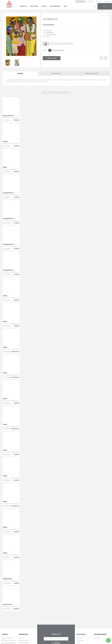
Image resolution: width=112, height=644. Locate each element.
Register (91, 2)
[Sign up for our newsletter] (56, 639)
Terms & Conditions (24, 643)
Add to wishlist (101, 58)
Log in (100, 2)
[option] (8, 63)
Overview (20, 74)
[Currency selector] (80, 2)
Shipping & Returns (24, 640)
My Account (80, 638)
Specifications (56, 74)
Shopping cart (80, 640)
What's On (23, 6)
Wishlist (79, 643)
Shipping (45, 50)
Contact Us (97, 638)
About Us (21, 638)
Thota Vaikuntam (50, 33)
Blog (65, 6)
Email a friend (106, 58)
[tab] (20, 74)
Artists (44, 6)
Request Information (92, 74)
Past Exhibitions (55, 6)
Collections (34, 6)
